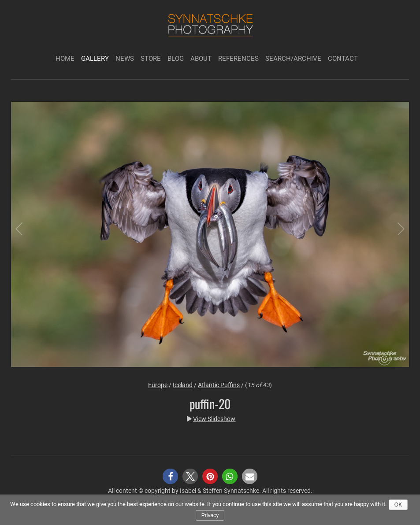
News (125, 59)
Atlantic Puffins (219, 385)
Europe (158, 385)
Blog (176, 59)
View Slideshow (214, 419)
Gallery (95, 59)
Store (151, 59)
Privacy (210, 515)
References (238, 59)
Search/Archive (293, 59)
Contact (343, 59)
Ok (398, 505)
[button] (170, 476)
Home (65, 59)
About (201, 59)
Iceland (183, 385)
